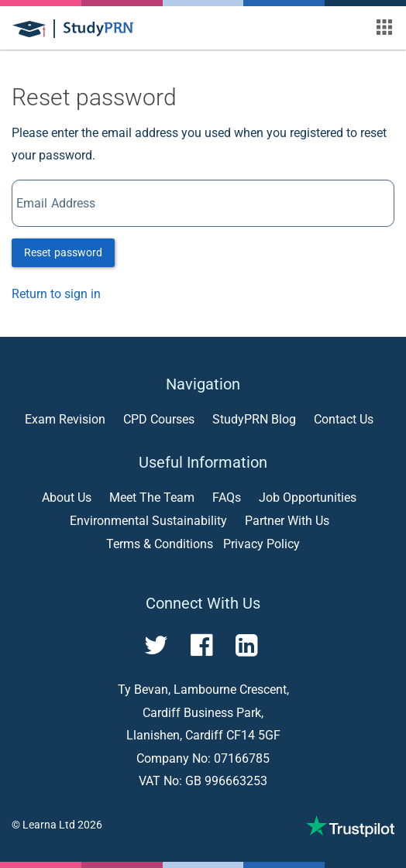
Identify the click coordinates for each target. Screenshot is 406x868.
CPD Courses (159, 419)
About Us (67, 497)
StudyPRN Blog (254, 419)
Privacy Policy (261, 544)
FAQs (227, 497)
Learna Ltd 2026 (62, 825)
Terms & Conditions (160, 544)
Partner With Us (287, 521)
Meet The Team (152, 497)
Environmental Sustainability (148, 521)
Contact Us (344, 419)
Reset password (63, 252)
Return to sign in (56, 294)
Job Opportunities (308, 497)
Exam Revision (65, 419)
